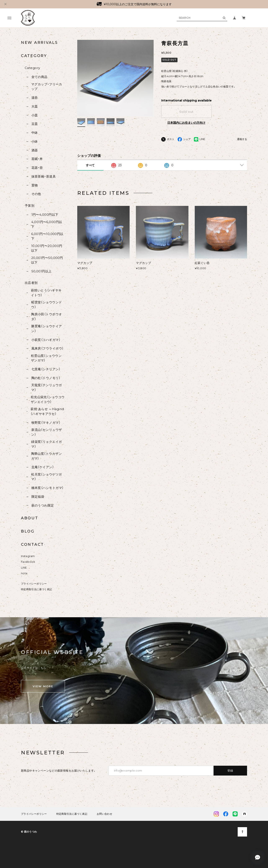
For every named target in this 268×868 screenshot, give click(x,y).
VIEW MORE (43, 686)
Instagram (28, 556)
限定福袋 (38, 497)
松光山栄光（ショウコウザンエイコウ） (48, 399)
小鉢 (35, 141)
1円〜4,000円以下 (45, 215)
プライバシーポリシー (34, 584)
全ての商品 (39, 77)
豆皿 (35, 124)
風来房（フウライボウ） (48, 348)
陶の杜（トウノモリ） (46, 378)
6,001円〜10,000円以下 (47, 236)
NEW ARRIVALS (39, 43)
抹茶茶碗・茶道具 (44, 176)
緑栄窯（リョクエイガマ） (47, 444)
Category (32, 68)
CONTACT (32, 544)
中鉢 (35, 133)
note (24, 573)
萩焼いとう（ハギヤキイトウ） (46, 293)
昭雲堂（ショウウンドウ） (47, 305)
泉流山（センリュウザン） (47, 432)
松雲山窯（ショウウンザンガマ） (46, 358)
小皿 (35, 115)
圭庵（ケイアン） (43, 467)
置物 (35, 185)
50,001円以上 (42, 271)
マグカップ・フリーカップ (47, 87)
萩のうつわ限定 (43, 505)
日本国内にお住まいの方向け (186, 123)
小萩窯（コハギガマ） (46, 340)
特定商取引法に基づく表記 (36, 589)
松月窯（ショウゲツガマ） (47, 477)
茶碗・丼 (37, 159)
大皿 (35, 106)
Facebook (28, 562)
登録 (230, 771)
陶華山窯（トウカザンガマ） (47, 456)
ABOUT (30, 518)
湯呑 (35, 98)
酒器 (35, 150)
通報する (242, 139)
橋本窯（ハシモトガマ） (48, 488)
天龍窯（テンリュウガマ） (47, 387)
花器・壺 (37, 168)
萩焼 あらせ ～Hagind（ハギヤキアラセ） (47, 411)
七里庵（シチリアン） (46, 369)
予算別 (30, 206)
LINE (24, 568)
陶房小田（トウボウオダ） (47, 317)
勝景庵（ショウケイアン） (47, 329)
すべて (90, 165)
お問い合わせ (104, 814)
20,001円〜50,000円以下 (47, 260)
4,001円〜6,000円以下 (47, 224)
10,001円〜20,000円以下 (47, 248)
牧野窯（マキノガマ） (46, 423)
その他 (36, 194)
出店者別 (31, 283)
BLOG (28, 531)
